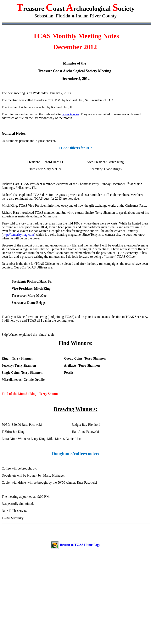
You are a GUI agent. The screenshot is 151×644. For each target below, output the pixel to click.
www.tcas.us (71, 114)
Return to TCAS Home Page (80, 545)
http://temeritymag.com (18, 235)
